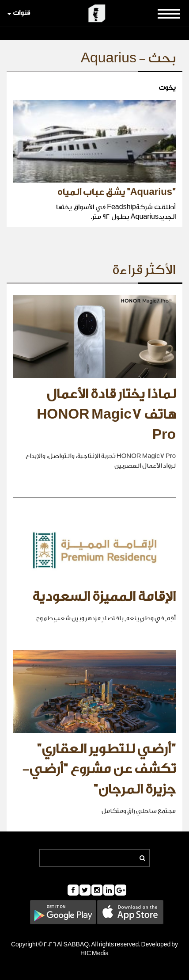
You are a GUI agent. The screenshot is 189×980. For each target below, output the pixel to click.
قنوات (19, 13)
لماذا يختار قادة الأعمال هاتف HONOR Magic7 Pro (106, 414)
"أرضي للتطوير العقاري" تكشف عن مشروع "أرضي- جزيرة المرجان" (99, 769)
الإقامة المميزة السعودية (104, 597)
